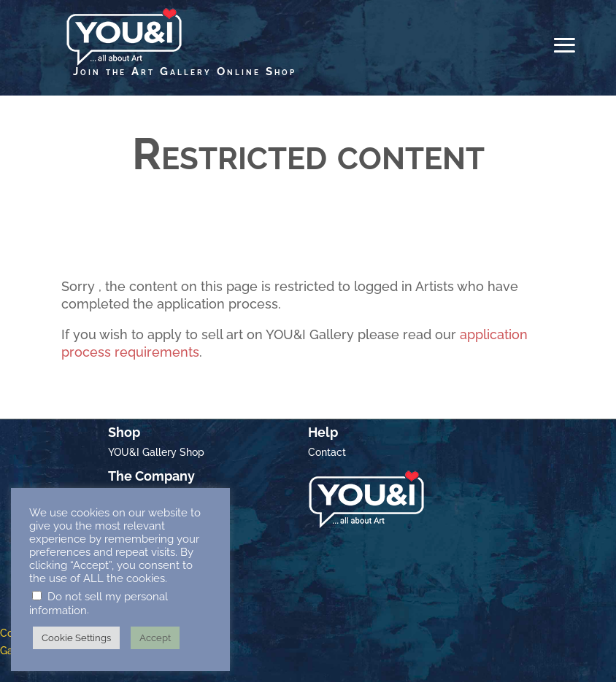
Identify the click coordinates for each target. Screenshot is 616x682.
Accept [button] (155, 638)
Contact (327, 452)
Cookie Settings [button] (76, 638)
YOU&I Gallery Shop (156, 452)
